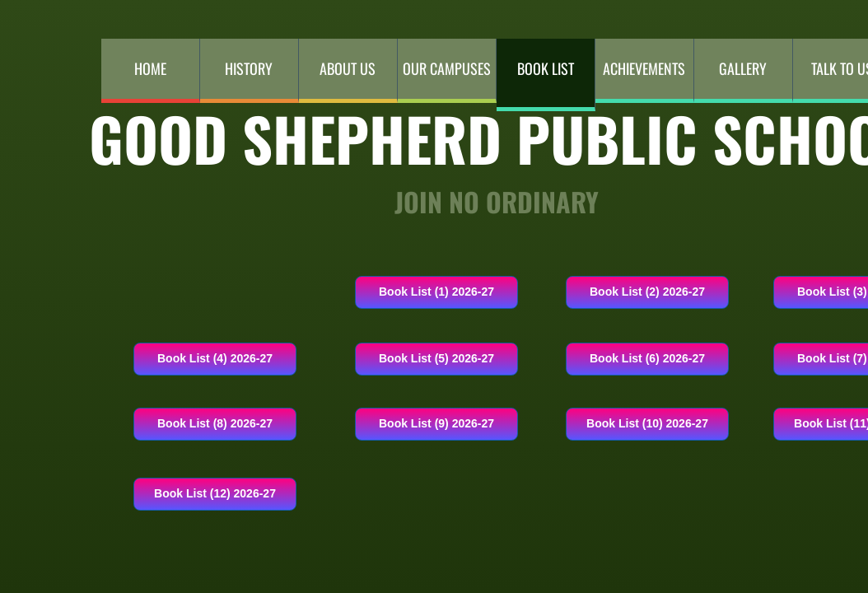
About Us (348, 68)
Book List (546, 68)
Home (150, 68)
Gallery (743, 68)
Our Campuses (447, 68)
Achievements (644, 68)
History (249, 68)
